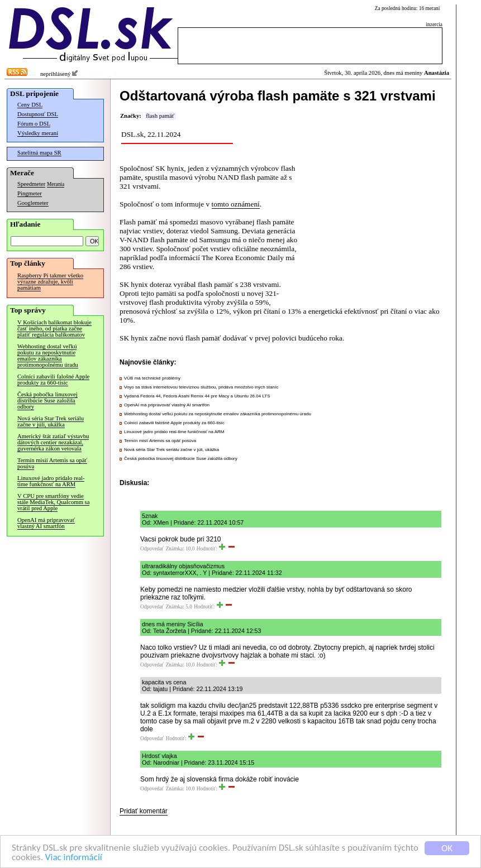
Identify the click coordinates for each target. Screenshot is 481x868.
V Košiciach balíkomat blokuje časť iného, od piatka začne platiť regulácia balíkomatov (54, 329)
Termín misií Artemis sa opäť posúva (52, 463)
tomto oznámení (236, 204)
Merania (56, 184)
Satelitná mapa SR (39, 153)
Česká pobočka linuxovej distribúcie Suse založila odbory (47, 401)
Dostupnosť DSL (38, 114)
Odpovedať (152, 549)
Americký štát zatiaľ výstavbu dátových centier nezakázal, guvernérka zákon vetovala (53, 442)
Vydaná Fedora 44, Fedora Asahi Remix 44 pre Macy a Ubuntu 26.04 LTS (197, 396)
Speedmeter (31, 184)
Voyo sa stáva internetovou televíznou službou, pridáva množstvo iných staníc (201, 387)
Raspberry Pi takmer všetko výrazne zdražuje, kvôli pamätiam (50, 282)
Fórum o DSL (34, 124)
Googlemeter (33, 203)
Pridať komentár (144, 811)
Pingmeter (30, 193)
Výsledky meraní (38, 133)
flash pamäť (160, 116)
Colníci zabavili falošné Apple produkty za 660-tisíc (53, 380)
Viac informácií (74, 858)
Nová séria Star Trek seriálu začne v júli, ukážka (51, 421)
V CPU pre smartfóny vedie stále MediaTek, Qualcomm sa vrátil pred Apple (53, 502)
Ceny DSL (30, 105)
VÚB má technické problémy (152, 378)
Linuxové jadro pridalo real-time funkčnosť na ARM (51, 481)
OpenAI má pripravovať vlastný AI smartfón (46, 523)
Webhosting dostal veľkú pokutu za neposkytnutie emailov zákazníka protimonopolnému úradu (48, 356)
